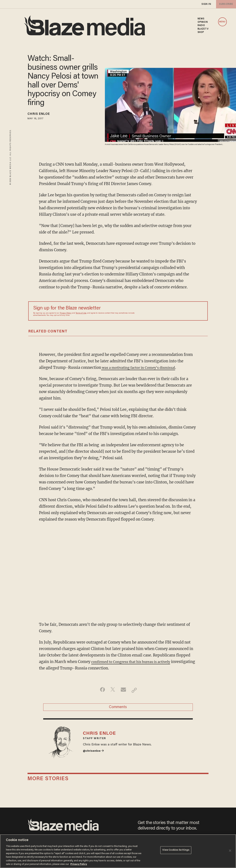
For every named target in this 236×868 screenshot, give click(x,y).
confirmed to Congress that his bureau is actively (135, 661)
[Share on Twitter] (112, 690)
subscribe (225, 4)
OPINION (203, 22)
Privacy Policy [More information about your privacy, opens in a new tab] (79, 864)
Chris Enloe (41, 115)
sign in (206, 4)
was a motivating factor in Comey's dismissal (143, 367)
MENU (222, 22)
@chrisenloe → (95, 756)
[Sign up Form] (177, 311)
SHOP (201, 32)
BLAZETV (203, 29)
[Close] (230, 851)
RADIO (201, 26)
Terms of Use (81, 313)
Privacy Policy (66, 313)
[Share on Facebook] (101, 690)
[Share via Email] (124, 690)
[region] (118, 851)
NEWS (201, 19)
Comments (118, 708)
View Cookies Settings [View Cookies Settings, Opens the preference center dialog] (176, 851)
